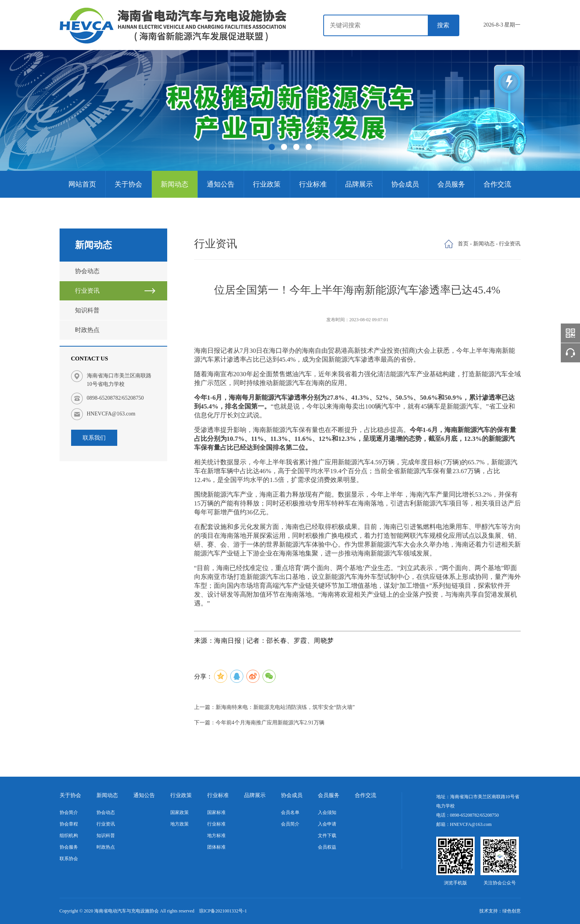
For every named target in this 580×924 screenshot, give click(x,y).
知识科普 (87, 310)
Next (553, 112)
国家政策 (179, 812)
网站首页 (82, 184)
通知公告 (221, 184)
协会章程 (69, 824)
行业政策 (267, 184)
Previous (27, 112)
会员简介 (290, 824)
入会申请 (327, 824)
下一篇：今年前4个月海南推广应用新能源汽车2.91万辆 (259, 723)
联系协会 (69, 859)
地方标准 (216, 836)
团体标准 (216, 847)
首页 (463, 244)
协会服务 (69, 847)
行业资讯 (87, 291)
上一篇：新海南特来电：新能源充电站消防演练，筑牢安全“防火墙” (274, 707)
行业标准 (313, 184)
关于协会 (128, 184)
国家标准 (216, 812)
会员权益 (327, 847)
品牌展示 (359, 184)
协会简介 (69, 812)
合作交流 (497, 184)
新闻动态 (174, 184)
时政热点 (87, 330)
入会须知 (327, 812)
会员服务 (451, 184)
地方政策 (179, 824)
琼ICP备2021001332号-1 (223, 911)
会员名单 (290, 812)
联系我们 (94, 438)
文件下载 (327, 836)
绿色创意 (512, 911)
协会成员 (405, 184)
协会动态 (87, 271)
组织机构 (69, 836)
